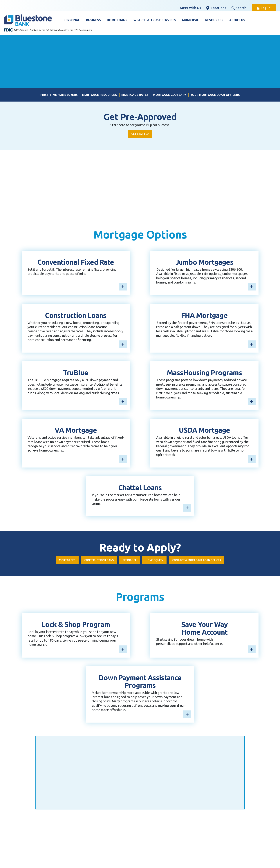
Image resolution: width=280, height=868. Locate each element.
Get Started (140, 134)
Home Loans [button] (117, 20)
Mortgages (60, 561)
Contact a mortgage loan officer (201, 561)
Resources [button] (214, 20)
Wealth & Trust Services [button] (155, 20)
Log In (264, 8)
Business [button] (93, 20)
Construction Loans (95, 561)
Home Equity (155, 561)
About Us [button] (237, 20)
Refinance (128, 561)
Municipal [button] (191, 20)
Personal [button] (72, 20)
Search (239, 8)
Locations (216, 8)
